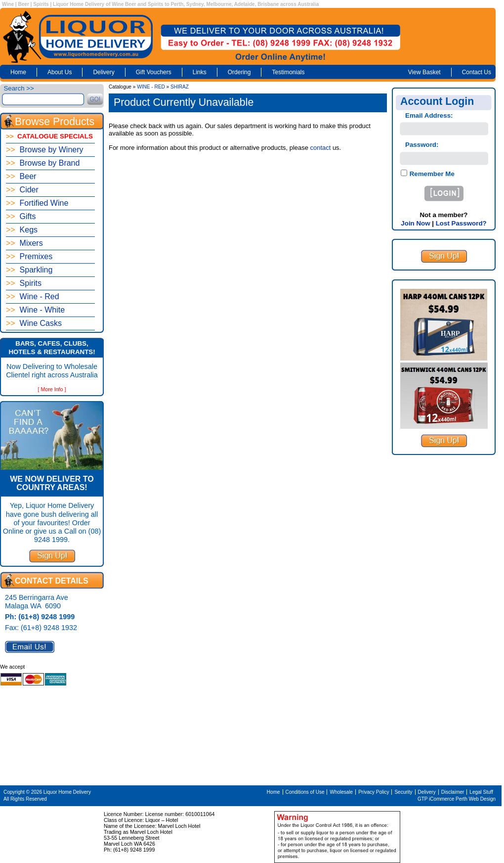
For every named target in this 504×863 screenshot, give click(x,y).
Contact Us (477, 72)
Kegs (22, 230)
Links (200, 72)
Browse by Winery (45, 150)
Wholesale (341, 792)
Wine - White (35, 310)
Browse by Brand (43, 163)
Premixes (29, 256)
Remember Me (431, 174)
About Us (60, 72)
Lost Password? (461, 223)
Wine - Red (33, 296)
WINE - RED (151, 87)
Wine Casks (34, 323)
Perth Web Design (476, 799)
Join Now (415, 223)
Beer (21, 176)
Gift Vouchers (154, 72)
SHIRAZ (180, 87)
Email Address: (429, 115)
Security (403, 792)
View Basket (424, 72)
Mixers (24, 243)
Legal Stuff (481, 792)
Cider (22, 190)
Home (18, 72)
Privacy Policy (374, 792)
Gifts (21, 216)
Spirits (24, 283)
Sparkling (29, 270)
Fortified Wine (37, 203)
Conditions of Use (305, 792)
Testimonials (288, 72)
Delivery (104, 72)
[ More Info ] (52, 389)
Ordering (239, 72)
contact (321, 148)
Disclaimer (453, 792)
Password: (422, 145)
